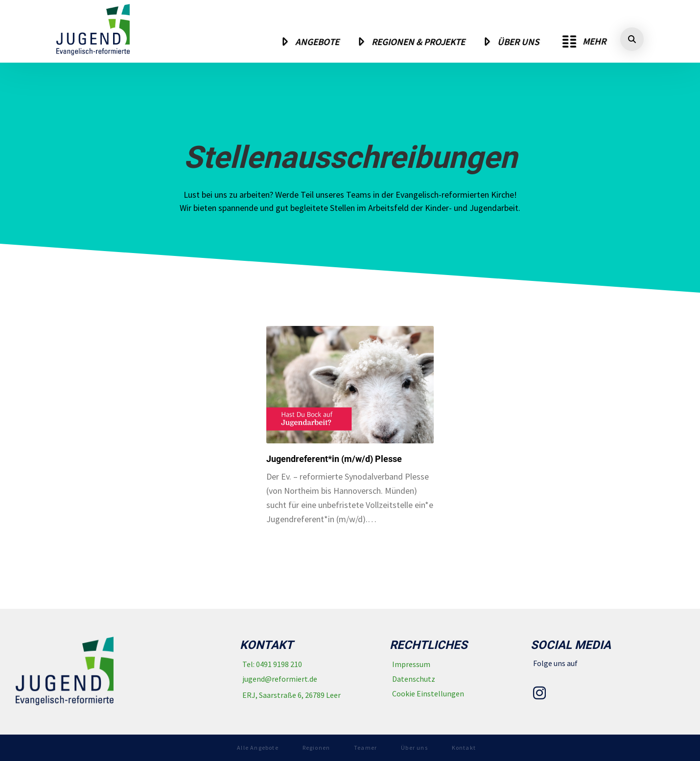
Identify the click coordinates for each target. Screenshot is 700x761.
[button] (584, 42)
